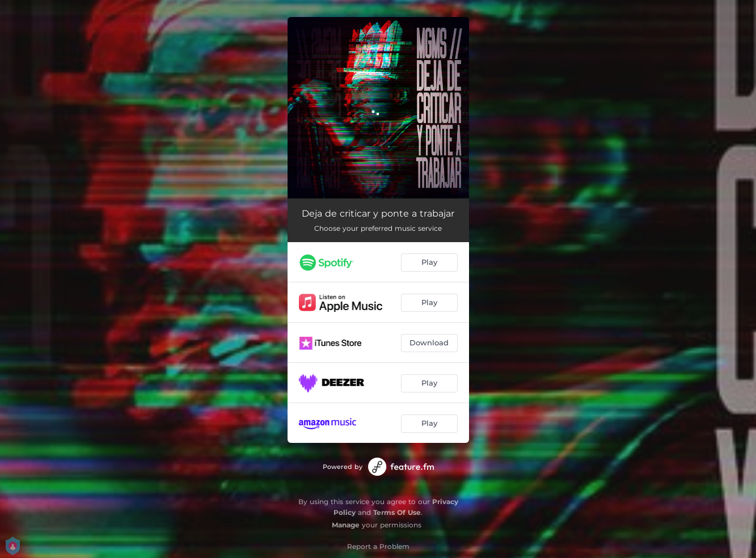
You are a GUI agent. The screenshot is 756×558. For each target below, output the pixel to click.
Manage (346, 525)
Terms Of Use (397, 512)
